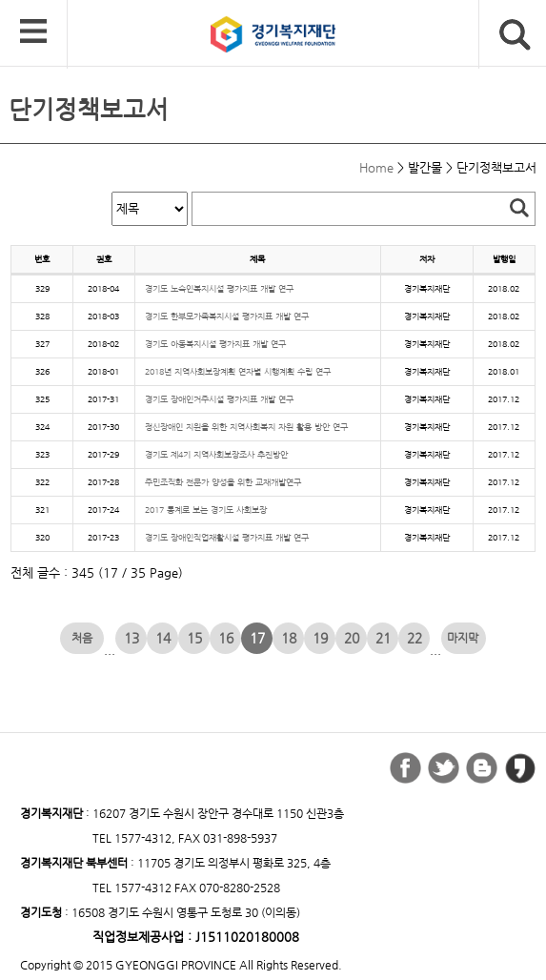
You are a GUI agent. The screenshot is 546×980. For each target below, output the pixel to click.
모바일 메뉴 (33, 32)
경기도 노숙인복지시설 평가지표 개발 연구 (219, 288)
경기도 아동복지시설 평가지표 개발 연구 (215, 344)
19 (320, 638)
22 (415, 638)
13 (131, 638)
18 (289, 638)
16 (226, 638)
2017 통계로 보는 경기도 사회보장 (206, 510)
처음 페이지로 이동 (82, 638)
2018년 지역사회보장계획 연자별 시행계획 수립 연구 (238, 371)
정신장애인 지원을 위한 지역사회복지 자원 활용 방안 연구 (246, 427)
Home (376, 167)
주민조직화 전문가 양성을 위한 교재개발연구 (223, 482)
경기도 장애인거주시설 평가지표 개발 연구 (219, 399)
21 (383, 638)
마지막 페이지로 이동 (464, 638)
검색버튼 (515, 35)
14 (163, 638)
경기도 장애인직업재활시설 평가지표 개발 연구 (227, 537)
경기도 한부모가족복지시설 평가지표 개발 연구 (227, 316)
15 (194, 638)
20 (352, 638)
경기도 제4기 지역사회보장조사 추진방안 (216, 454)
